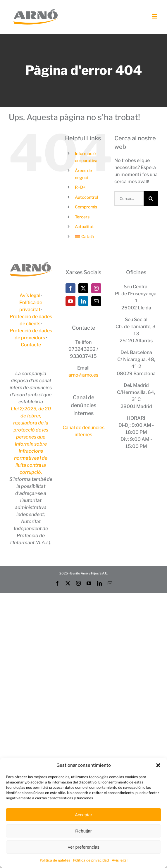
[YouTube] (70, 301)
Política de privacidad (91, 860)
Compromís (86, 207)
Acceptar (83, 815)
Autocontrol (86, 197)
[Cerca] (151, 198)
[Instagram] (96, 288)
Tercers (82, 217)
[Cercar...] (129, 198)
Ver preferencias (83, 847)
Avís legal (120, 860)
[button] (158, 765)
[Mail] (96, 301)
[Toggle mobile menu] (155, 16)
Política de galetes (55, 860)
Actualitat (84, 226)
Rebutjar (83, 831)
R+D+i (81, 187)
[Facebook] (70, 288)
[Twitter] (83, 288)
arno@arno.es (83, 375)
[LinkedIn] (83, 301)
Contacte (31, 345)
